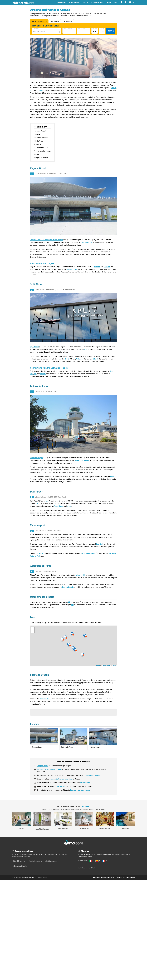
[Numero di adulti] (95, 32)
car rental (39, 553)
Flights (85, 3)
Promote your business (100, 878)
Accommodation (97, 3)
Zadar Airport (40, 144)
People (95, 29)
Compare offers (43, 766)
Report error (112, 878)
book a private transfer (92, 775)
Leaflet (98, 666)
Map (37, 154)
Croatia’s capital (86, 242)
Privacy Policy (131, 878)
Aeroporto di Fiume (42, 148)
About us (85, 851)
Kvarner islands (68, 587)
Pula (39, 503)
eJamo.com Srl (29, 878)
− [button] (33, 631)
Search (111, 31)
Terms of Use (121, 878)
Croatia (90, 856)
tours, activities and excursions (61, 779)
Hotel (21, 821)
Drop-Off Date (68, 29)
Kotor (112, 477)
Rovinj (56, 506)
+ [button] (33, 628)
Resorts (126, 821)
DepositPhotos (92, 868)
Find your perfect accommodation (49, 769)
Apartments (63, 821)
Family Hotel (84, 821)
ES (98, 861)
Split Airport (40, 134)
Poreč (61, 506)
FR (105, 861)
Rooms (102, 29)
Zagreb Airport (41, 131)
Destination (36, 29)
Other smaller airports (43, 151)
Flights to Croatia (42, 158)
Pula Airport (40, 141)
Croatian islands (45, 699)
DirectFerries (61, 786)
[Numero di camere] (102, 32)
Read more (28, 856)
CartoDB (114, 666)
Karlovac (107, 267)
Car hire (108, 3)
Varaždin (97, 267)
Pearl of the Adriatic (82, 460)
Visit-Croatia (23, 3)
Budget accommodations (42, 821)
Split (86, 350)
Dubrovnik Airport (42, 138)
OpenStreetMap (106, 666)
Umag (69, 506)
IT (91, 861)
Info (116, 3)
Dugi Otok (100, 544)
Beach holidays (74, 3)
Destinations (61, 3)
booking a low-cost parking (80, 790)
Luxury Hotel (105, 821)
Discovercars (85, 783)
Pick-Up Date (82, 29)
